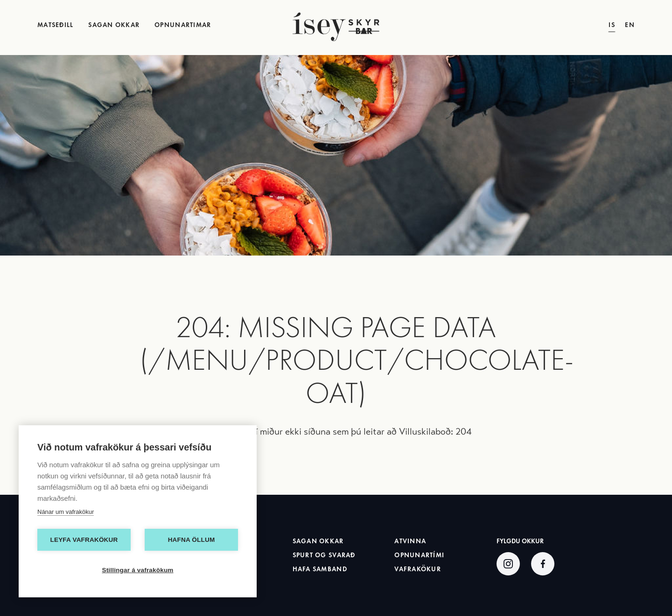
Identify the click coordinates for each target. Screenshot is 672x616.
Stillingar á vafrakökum (137, 570)
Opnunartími (419, 555)
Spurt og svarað (324, 555)
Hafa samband (320, 569)
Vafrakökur (418, 569)
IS (612, 25)
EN (630, 25)
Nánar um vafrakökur (66, 512)
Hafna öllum (192, 540)
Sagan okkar (318, 541)
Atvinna (410, 541)
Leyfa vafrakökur (84, 540)
